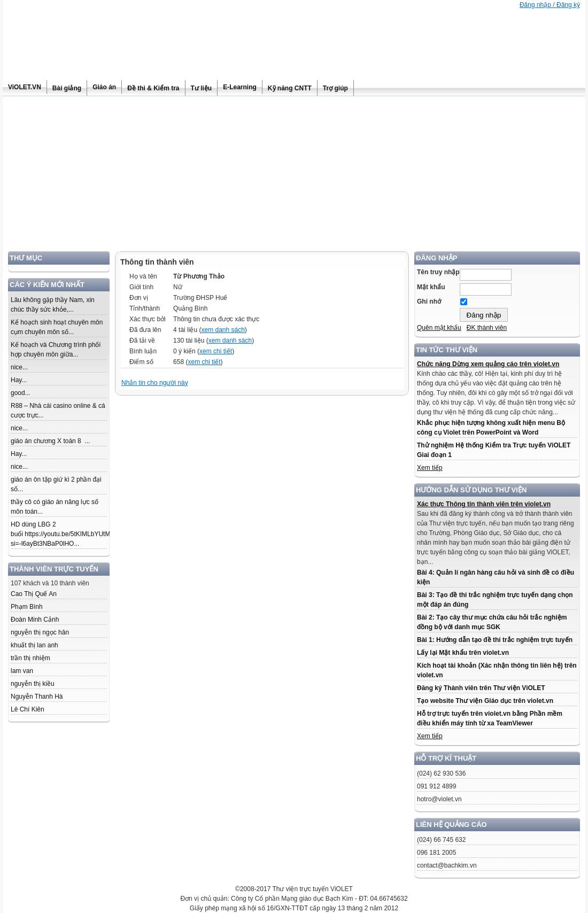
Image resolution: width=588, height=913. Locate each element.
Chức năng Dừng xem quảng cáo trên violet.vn (488, 364)
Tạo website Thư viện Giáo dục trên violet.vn (485, 701)
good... (21, 393)
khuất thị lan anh (34, 645)
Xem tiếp (430, 468)
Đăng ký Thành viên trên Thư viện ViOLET (481, 688)
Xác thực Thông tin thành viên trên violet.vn (484, 504)
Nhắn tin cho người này (155, 383)
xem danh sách (223, 330)
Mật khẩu (431, 287)
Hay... (19, 380)
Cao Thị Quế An (34, 594)
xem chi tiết (216, 351)
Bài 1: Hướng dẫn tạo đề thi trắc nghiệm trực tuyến (495, 640)
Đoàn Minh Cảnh (35, 620)
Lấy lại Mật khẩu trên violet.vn (463, 653)
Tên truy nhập (438, 272)
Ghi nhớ (429, 301)
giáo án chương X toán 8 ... (50, 441)
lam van (22, 671)
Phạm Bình (27, 607)
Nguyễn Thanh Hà (37, 697)
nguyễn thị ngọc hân (40, 632)
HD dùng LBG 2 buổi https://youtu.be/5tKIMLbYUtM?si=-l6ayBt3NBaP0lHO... (62, 534)
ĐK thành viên (487, 328)
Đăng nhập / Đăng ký (550, 5)
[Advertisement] (294, 176)
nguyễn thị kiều (33, 684)
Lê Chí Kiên (28, 709)
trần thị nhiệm (30, 658)
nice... (19, 367)
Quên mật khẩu (439, 328)
